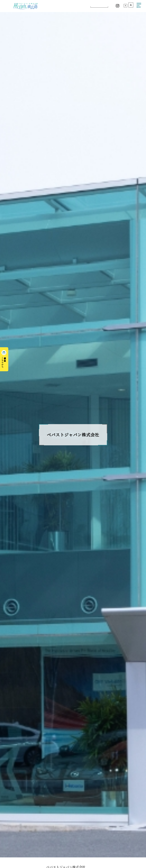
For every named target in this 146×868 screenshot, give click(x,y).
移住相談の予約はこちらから (4, 361)
